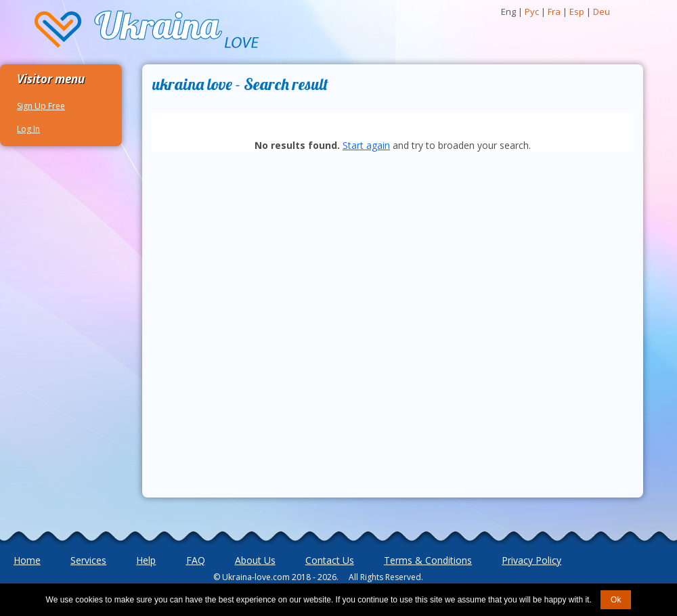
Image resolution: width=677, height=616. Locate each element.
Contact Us (330, 560)
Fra (554, 12)
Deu (602, 12)
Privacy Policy (531, 560)
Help (146, 560)
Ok (616, 600)
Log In (28, 129)
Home (27, 560)
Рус (532, 12)
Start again (366, 145)
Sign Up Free (41, 106)
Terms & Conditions (428, 560)
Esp (577, 12)
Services (88, 560)
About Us (255, 560)
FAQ (196, 560)
